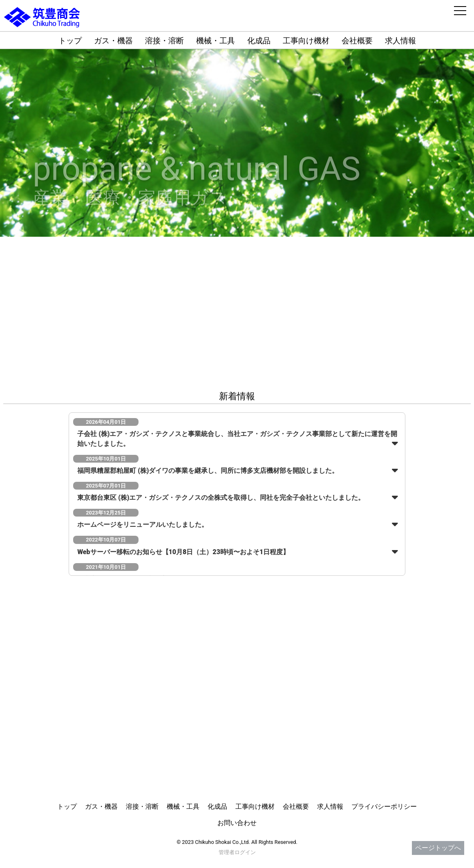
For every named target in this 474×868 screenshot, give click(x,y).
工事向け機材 (306, 41)
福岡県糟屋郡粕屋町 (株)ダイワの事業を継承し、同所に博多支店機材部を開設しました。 (208, 471)
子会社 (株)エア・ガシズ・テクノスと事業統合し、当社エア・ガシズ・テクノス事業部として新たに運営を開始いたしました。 (237, 439)
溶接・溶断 (164, 41)
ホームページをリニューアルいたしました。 (143, 525)
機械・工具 (216, 41)
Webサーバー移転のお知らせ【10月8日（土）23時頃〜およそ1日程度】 (183, 552)
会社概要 (357, 41)
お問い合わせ (237, 823)
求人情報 (400, 41)
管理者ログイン (237, 852)
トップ (70, 41)
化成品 (259, 41)
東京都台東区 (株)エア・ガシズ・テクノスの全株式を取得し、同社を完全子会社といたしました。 (221, 498)
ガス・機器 (113, 41)
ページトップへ (438, 848)
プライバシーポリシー (384, 806)
